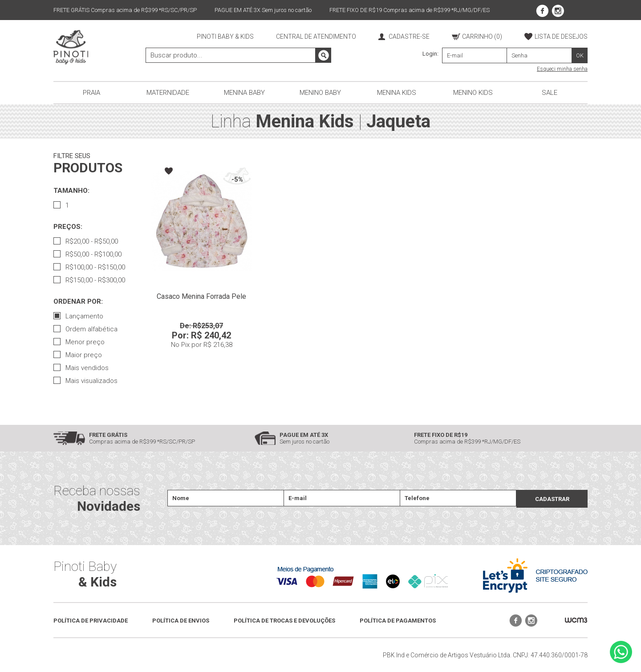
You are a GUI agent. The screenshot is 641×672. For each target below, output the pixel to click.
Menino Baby (320, 93)
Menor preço (79, 342)
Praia (91, 93)
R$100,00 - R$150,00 (89, 267)
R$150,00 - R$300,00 (89, 280)
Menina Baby (244, 93)
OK (580, 55)
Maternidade (168, 93)
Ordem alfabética (85, 329)
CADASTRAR (552, 499)
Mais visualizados (85, 381)
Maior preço (78, 355)
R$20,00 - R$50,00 (86, 241)
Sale (550, 93)
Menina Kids (397, 93)
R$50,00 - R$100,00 (87, 254)
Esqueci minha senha (562, 69)
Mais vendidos (81, 368)
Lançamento (78, 316)
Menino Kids (473, 93)
